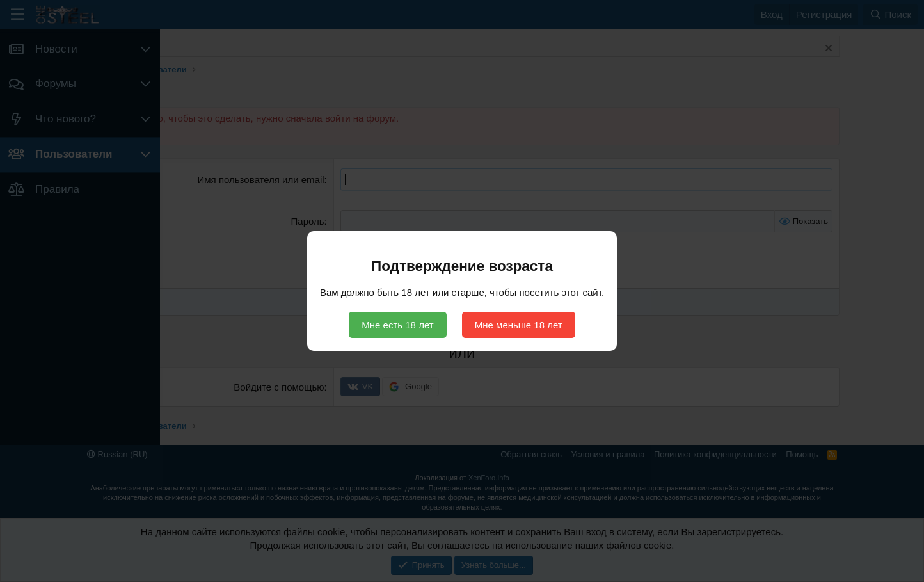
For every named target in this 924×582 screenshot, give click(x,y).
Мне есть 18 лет (397, 325)
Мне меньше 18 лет (519, 325)
